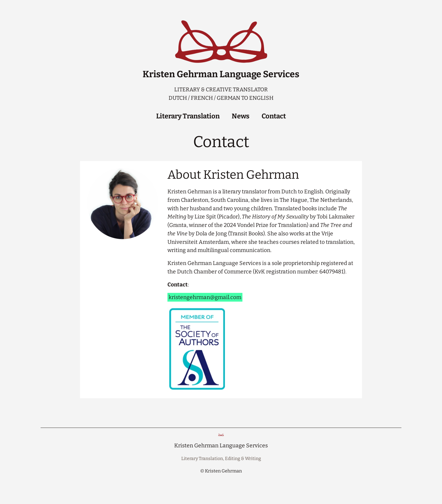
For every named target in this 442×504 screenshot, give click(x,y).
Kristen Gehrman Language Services (221, 74)
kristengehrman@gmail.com (205, 297)
